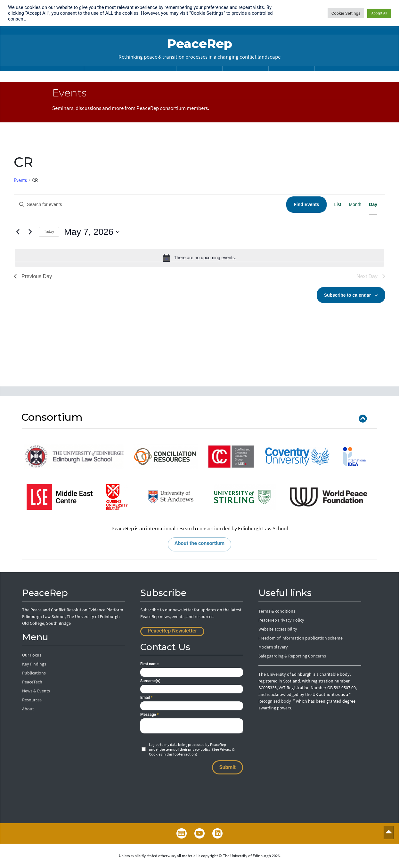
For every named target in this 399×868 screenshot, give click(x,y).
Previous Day (33, 276)
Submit (228, 767)
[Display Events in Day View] (373, 205)
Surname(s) (150, 681)
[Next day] (30, 232)
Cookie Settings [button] (346, 13)
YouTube (199, 833)
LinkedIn (217, 833)
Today (49, 232)
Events (20, 180)
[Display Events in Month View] (355, 205)
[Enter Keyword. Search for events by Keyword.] (150, 205)
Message (149, 715)
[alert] (199, 258)
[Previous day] (18, 232)
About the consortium (199, 543)
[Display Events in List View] (338, 205)
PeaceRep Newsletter (172, 631)
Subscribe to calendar (347, 295)
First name (149, 664)
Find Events (306, 204)
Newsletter (182, 833)
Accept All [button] (379, 13)
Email (146, 698)
